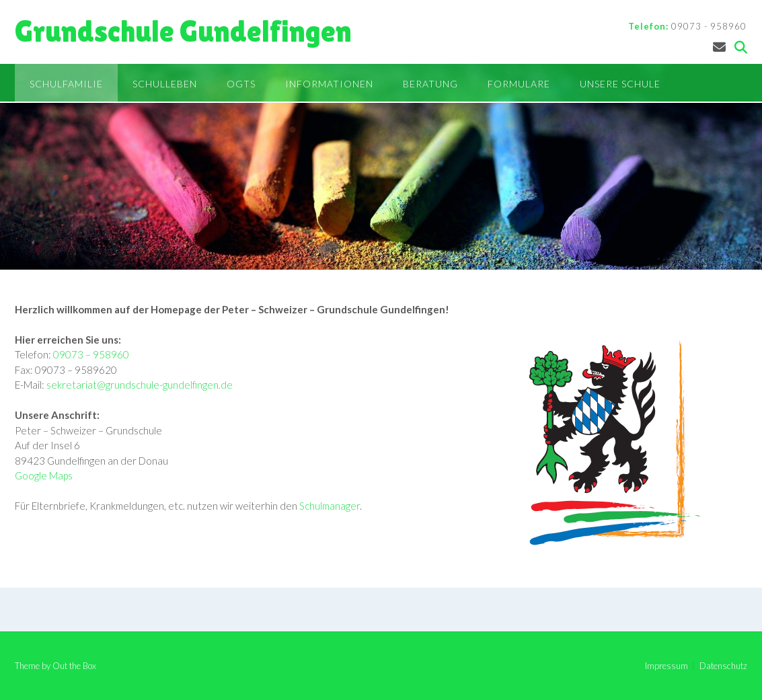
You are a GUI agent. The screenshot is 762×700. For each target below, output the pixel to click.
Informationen (329, 84)
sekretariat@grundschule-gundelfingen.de (140, 385)
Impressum (666, 666)
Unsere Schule (620, 84)
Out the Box (74, 666)
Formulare (519, 84)
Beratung (430, 84)
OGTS (241, 84)
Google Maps (44, 475)
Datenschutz (723, 666)
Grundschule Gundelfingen (183, 31)
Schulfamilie (66, 84)
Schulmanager (330, 506)
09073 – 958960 (91, 354)
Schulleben (165, 84)
